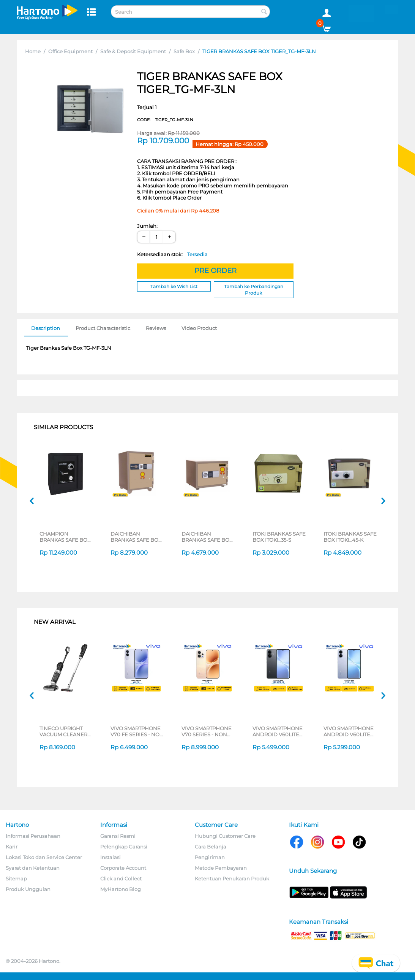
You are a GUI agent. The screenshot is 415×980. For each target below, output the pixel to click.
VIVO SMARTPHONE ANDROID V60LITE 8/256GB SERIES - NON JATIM (349, 731)
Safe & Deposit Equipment (133, 51)
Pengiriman (210, 857)
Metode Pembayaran (221, 868)
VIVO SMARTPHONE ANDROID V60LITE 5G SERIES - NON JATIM (278, 731)
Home (33, 51)
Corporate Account (123, 868)
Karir (12, 847)
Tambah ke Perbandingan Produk (254, 290)
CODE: (165, 120)
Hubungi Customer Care (225, 836)
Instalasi (110, 857)
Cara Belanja (211, 847)
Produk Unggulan (28, 889)
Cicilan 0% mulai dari (178, 211)
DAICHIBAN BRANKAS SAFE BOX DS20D (207, 537)
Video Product (199, 328)
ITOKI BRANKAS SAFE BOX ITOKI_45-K (350, 537)
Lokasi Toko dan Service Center (44, 857)
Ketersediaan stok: (172, 254)
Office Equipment (70, 51)
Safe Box (184, 51)
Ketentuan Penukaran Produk (232, 879)
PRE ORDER (215, 271)
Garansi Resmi (118, 836)
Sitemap (16, 879)
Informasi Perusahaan (33, 836)
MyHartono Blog (121, 889)
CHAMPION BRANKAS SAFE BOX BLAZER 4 (65, 537)
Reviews (156, 328)
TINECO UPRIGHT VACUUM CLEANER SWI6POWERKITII (63, 731)
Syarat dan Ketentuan (33, 868)
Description (46, 328)
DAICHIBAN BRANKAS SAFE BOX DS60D (136, 537)
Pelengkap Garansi (124, 847)
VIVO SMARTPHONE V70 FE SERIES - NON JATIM (137, 731)
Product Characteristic (103, 328)
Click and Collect (121, 879)
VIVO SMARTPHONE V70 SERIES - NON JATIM (207, 731)
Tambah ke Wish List (174, 286)
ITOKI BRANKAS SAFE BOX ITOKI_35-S (279, 537)
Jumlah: (147, 226)
